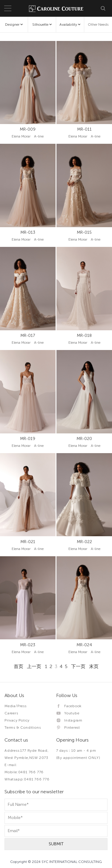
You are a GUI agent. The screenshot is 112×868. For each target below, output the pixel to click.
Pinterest (68, 728)
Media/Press (16, 706)
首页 (19, 666)
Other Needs (98, 25)
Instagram (69, 720)
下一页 (78, 666)
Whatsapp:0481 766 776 (27, 779)
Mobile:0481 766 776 (24, 772)
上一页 (34, 666)
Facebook (69, 706)
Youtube (68, 713)
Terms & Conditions (23, 728)
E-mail (10, 765)
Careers (11, 713)
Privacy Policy (17, 720)
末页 (94, 666)
